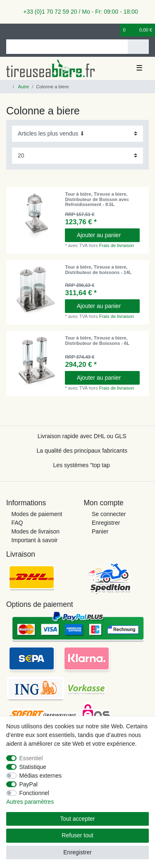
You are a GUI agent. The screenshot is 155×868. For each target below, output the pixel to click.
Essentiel (31, 758)
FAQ (17, 523)
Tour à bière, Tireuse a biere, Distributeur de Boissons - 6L (97, 340)
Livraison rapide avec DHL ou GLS (82, 436)
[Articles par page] (77, 156)
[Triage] (77, 134)
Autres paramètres (30, 802)
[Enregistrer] (23, 30)
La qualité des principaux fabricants (82, 451)
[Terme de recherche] (67, 47)
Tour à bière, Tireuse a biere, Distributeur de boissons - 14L (98, 269)
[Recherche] (138, 47)
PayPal (29, 784)
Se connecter (109, 514)
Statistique (33, 767)
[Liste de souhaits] (114, 30)
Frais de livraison (117, 245)
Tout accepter (77, 819)
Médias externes (41, 776)
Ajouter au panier (105, 235)
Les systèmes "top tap (82, 465)
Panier (100, 531)
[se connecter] (9, 30)
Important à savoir (34, 540)
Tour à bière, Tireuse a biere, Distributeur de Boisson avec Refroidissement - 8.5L (97, 199)
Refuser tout (77, 835)
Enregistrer (106, 523)
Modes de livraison (35, 531)
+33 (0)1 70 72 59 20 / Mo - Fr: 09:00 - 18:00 (77, 12)
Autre (23, 87)
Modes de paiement (37, 514)
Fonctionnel (34, 793)
